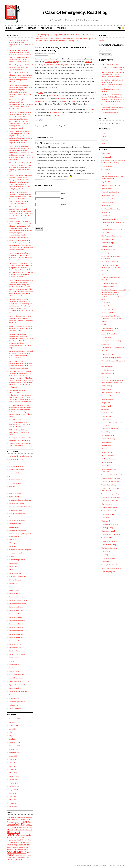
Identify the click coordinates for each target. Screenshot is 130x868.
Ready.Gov (22, 845)
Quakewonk (105, 409)
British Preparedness (16, 466)
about (20, 28)
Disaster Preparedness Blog (110, 192)
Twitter (11, 855)
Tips (28, 853)
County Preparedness (16, 493)
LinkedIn (104, 137)
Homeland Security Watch (110, 283)
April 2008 (13, 803)
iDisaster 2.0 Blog (107, 309)
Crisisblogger (106, 169)
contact (32, 28)
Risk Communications (17, 675)
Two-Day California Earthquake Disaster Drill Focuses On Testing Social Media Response (112, 107)
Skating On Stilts (107, 452)
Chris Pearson (120, 865)
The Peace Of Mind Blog (110, 524)
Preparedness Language (17, 627)
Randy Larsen (60, 98)
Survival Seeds (106, 466)
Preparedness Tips (15, 648)
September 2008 (15, 786)
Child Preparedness (16, 480)
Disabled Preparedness (17, 503)
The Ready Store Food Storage (111, 534)
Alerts (9, 820)
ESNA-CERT (106, 233)
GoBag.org (105, 253)
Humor (12, 556)
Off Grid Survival (107, 367)
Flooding (12, 543)
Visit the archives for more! (110, 113)
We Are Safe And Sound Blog (111, 568)
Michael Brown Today (109, 351)
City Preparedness (15, 483)
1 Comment (51, 53)
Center (41, 93)
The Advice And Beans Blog (111, 478)
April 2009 (13, 769)
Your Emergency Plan (108, 572)
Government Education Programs (20, 550)
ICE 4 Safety (106, 302)
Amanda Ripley (15, 820)
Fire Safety (13, 539)
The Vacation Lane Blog (109, 548)
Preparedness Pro (107, 399)
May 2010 (13, 736)
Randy (74, 101)
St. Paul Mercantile (108, 456)
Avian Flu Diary (107, 154)
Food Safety (13, 546)
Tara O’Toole (90, 110)
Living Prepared (107, 337)
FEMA (10, 829)
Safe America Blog (108, 435)
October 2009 (14, 749)
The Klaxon (105, 517)
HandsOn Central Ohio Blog (111, 262)
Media (11, 570)
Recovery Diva (106, 416)
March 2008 (13, 807)
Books (11, 463)
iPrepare (104, 322)
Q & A (12, 661)
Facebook (30, 827)
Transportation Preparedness (19, 691)
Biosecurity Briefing (52, 62)
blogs (13, 822)
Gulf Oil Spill (28, 830)
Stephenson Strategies (108, 459)
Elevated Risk (106, 216)
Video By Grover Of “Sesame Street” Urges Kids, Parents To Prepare (19, 432)
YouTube (21, 860)
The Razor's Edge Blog (109, 531)
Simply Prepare (106, 449)
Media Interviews (15, 573)
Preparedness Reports (16, 637)
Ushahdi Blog (106, 561)
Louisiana (22, 835)
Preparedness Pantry (108, 396)
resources (46, 28)
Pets (11, 587)
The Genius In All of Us (109, 507)
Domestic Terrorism (16, 510)
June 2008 (13, 796)
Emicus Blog (106, 226)
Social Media (17, 852)
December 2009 (15, 742)
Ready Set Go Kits (107, 413)
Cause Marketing (15, 473)
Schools (26, 849)
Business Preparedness (17, 470)
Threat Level (106, 551)
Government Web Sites (17, 553)
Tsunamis (12, 695)
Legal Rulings (14, 566)
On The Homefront (108, 370)
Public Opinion (14, 658)
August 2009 (14, 756)
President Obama (15, 651)
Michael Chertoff (13, 838)
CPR (13, 825)
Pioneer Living (106, 389)
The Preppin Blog (107, 528)
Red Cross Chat (107, 420)
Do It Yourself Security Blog (111, 209)
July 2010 (13, 729)
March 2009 (13, 773)
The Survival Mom (108, 538)
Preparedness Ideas (16, 617)
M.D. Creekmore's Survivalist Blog (113, 347)
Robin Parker (20, 849)
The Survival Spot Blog (109, 541)
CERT (11, 476)
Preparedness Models (16, 634)
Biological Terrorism (16, 459)
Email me (102, 40)
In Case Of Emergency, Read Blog (74, 12)
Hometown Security (108, 287)
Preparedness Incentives (17, 621)
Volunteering (14, 705)
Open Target (105, 377)
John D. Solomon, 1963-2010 (111, 64)
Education (13, 517)
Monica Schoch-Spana (56, 96)
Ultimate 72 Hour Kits (109, 558)
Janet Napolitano (13, 833)
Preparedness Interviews (17, 624)
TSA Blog (105, 555)
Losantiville (105, 344)
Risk (15, 849)
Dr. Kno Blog (106, 212)
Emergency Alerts (15, 524)
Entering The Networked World (112, 229)
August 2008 (14, 790)
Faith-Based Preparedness (18, 530)
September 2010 (15, 722)
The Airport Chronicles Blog (111, 481)
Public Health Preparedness (18, 654)
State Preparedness (15, 688)
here (58, 115)
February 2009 (14, 776)
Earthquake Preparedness (17, 514)
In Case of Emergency (109, 312)
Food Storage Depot (108, 243)
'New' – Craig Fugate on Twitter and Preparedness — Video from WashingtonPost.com (21, 67)
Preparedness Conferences (18, 604)
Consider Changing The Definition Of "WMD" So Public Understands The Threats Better (21, 328)
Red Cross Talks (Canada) (110, 429)
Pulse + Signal (106, 406)
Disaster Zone (106, 205)
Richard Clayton (107, 432)
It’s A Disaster (106, 325)
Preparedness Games (16, 610)
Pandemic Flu (14, 583)
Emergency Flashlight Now (110, 219)
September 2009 (15, 753)
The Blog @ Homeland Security (112, 497)
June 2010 (13, 732)
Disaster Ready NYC (108, 195)
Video (17, 858)
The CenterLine (107, 504)
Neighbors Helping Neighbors (111, 358)
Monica (66, 101)
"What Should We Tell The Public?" (21, 456)
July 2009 (13, 759)
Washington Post (24, 858)
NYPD (18, 842)
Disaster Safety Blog (108, 199)
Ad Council (29, 817)
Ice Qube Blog (106, 306)
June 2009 (13, 763)
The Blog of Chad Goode (110, 501)
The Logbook (106, 521)
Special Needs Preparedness (18, 685)
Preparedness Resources (17, 641)
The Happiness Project (109, 514)
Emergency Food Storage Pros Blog (113, 222)
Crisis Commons (107, 166)
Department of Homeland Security (20, 500)
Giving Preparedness (108, 249)
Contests (12, 490)
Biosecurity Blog (107, 157)
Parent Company (107, 386)
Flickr (103, 143)
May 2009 (13, 766)
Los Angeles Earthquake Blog (111, 341)
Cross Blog (105, 173)
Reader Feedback (15, 664)
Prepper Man (106, 403)
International (13, 563)
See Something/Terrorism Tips (19, 681)
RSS (120, 28)
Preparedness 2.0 (15, 593)
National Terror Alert (108, 354)
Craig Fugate (21, 824)
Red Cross (13, 668)
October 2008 (14, 783)
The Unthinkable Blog (109, 545)
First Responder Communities (111, 236)
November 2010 (15, 719)
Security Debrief (107, 442)
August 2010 (14, 725)
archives (61, 28)
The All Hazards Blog (108, 485)
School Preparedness (16, 678)
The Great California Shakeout (111, 511)
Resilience (10, 849)
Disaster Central (107, 189)
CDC (20, 822)
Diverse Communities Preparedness (21, 507)
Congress (12, 486)
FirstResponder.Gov (108, 239)
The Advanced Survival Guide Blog (113, 475)
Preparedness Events (16, 607)
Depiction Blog (106, 182)
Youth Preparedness (16, 708)
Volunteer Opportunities (17, 702)
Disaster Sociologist (108, 202)
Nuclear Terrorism (15, 580)
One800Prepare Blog (108, 373)
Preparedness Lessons (16, 631)
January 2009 (14, 780)
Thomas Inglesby (55, 112)
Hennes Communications (110, 271)
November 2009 (15, 746)
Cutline (111, 865)
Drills (24, 827)
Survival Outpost (107, 462)
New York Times (27, 840)
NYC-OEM (11, 842)
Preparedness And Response (111, 393)
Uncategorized (14, 698)
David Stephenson (16, 827)
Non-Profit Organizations (18, 577)
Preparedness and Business (18, 600)
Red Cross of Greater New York (20, 847)
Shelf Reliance (106, 445)
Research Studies (15, 671)
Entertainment (14, 527)
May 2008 (13, 800)
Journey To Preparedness (109, 334)
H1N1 (10, 832)
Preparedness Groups (16, 614)
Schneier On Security (108, 439)
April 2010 (13, 739)
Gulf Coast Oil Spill (19, 830)
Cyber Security (14, 497)
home (9, 28)
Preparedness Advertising (18, 597)
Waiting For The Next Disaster (111, 565)
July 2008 (13, 793)
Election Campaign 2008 (17, 520)
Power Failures (14, 590)
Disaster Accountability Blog (111, 185)
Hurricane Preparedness (17, 560)
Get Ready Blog (107, 246)
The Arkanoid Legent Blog (110, 494)
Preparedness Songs (16, 644)
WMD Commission (13, 860)
